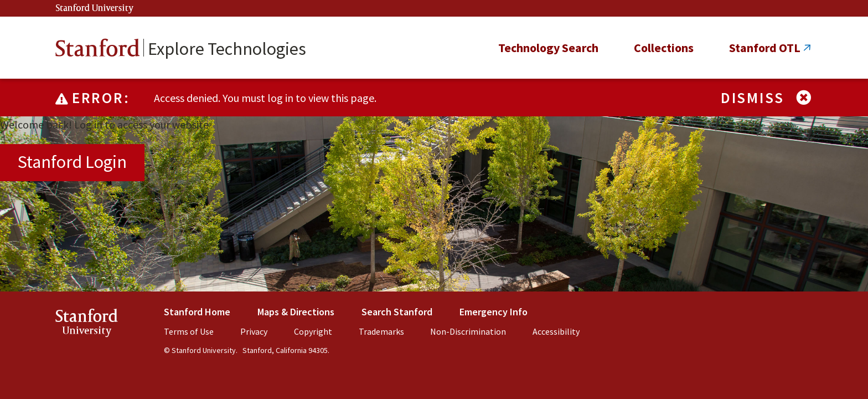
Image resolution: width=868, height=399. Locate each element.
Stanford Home (197, 312)
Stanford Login (72, 162)
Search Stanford (397, 312)
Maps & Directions (296, 312)
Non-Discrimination (468, 331)
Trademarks (381, 331)
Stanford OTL (765, 48)
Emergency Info (494, 312)
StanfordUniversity (87, 325)
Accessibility (556, 331)
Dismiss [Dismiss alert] (767, 98)
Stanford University (95, 9)
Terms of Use (189, 331)
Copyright (313, 331)
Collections (664, 48)
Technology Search (548, 48)
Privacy (254, 331)
